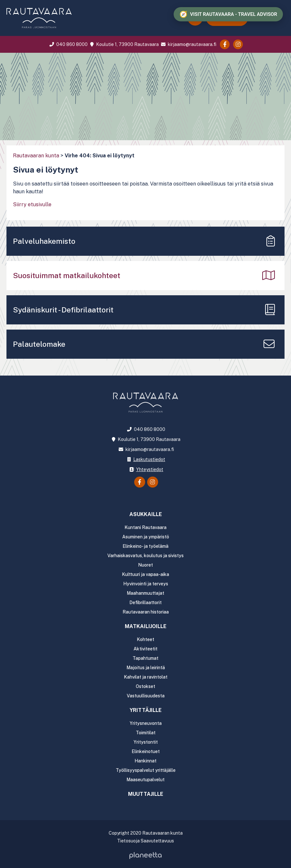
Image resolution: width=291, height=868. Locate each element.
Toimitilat (146, 733)
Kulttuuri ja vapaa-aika (145, 574)
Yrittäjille (146, 710)
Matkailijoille (146, 626)
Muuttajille (146, 794)
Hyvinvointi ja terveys (146, 584)
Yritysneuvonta (146, 723)
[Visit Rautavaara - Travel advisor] (228, 14)
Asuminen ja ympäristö (146, 537)
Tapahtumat (145, 658)
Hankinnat (145, 761)
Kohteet (145, 639)
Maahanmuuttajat (145, 593)
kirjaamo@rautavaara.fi (188, 44)
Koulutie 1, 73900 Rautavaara (124, 44)
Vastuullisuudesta (146, 696)
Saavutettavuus (157, 841)
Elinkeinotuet (146, 751)
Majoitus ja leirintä (146, 668)
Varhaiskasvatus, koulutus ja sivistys (145, 556)
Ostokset (145, 686)
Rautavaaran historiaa (146, 612)
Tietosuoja (128, 841)
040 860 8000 (68, 44)
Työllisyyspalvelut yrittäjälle (146, 770)
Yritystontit (146, 742)
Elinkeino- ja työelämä (145, 546)
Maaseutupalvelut (145, 780)
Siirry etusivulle (32, 204)
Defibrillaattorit (145, 603)
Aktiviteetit (145, 649)
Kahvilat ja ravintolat (146, 677)
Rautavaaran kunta (36, 156)
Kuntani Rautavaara (145, 527)
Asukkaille (146, 514)
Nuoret (145, 565)
